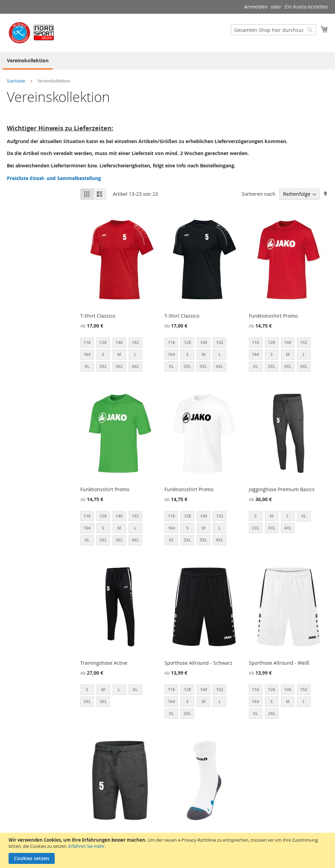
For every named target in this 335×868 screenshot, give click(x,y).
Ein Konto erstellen (306, 7)
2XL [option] (103, 366)
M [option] (119, 354)
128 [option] (103, 342)
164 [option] (87, 354)
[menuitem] (28, 61)
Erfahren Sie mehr (86, 846)
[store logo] (32, 33)
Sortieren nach (259, 194)
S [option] (103, 354)
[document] (168, 850)
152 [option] (135, 342)
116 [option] (87, 342)
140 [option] (119, 342)
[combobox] (273, 30)
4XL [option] (135, 366)
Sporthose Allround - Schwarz (198, 663)
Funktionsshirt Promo (273, 316)
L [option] (135, 354)
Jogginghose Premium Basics (282, 489)
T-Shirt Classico (98, 316)
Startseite (17, 81)
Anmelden (256, 7)
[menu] (167, 61)
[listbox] (120, 355)
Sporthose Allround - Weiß (279, 663)
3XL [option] (119, 366)
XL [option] (87, 366)
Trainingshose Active (104, 663)
